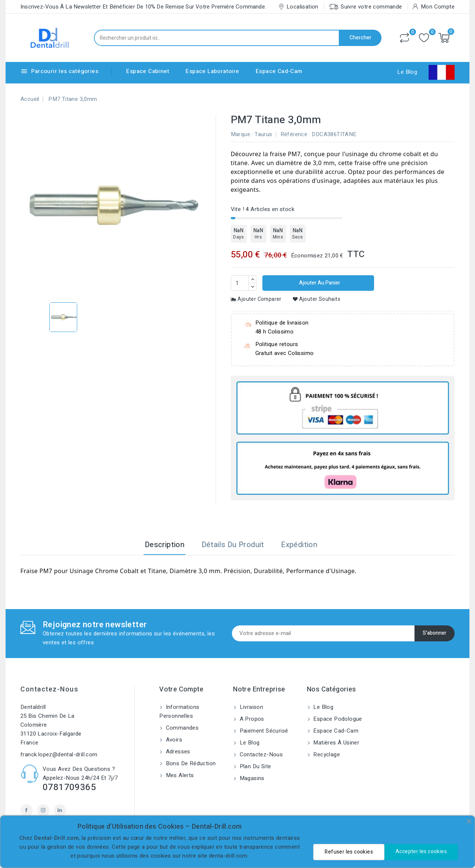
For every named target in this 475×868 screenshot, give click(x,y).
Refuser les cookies (349, 852)
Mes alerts (179, 775)
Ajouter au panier (319, 283)
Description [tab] (165, 545)
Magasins (251, 778)
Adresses (177, 752)
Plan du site (254, 766)
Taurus (263, 134)
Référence (294, 134)
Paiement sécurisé (263, 731)
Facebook (27, 810)
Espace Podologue (337, 719)
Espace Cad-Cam (279, 71)
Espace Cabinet (148, 71)
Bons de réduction (190, 763)
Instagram (43, 810)
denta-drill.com (228, 856)
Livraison (250, 707)
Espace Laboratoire (212, 71)
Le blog (249, 743)
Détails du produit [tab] (233, 545)
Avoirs (173, 740)
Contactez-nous (49, 689)
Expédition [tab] (299, 545)
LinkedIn (60, 810)
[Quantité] (240, 283)
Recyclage (326, 754)
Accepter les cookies (421, 851)
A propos (251, 719)
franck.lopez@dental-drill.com (59, 754)
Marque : (242, 134)
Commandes (181, 728)
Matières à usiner (335, 743)
